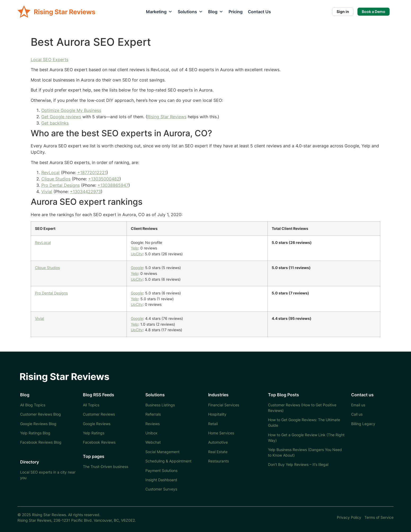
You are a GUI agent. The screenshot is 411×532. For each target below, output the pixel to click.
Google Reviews (97, 424)
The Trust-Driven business (106, 467)
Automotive (218, 442)
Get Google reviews (61, 117)
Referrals (153, 414)
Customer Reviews (99, 414)
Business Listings (160, 405)
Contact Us (259, 12)
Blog (216, 12)
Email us (358, 405)
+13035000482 (104, 179)
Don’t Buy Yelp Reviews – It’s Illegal (298, 464)
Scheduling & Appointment (168, 461)
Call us (357, 414)
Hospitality (217, 414)
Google (137, 268)
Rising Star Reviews (167, 117)
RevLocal (50, 172)
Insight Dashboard (161, 480)
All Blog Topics (33, 405)
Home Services (221, 433)
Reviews (153, 424)
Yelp (135, 248)
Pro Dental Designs (61, 185)
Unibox (151, 433)
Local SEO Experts (50, 60)
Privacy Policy (349, 517)
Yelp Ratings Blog (35, 433)
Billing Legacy (363, 424)
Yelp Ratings (94, 433)
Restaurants (218, 461)
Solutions (190, 12)
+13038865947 (113, 185)
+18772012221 (92, 172)
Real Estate (218, 452)
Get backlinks (55, 123)
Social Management (162, 452)
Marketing (159, 12)
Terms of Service (379, 517)
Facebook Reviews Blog (41, 442)
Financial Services (224, 405)
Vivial (47, 192)
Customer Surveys (161, 489)
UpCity (137, 254)
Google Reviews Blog (38, 424)
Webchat (153, 442)
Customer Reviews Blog (41, 414)
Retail (213, 424)
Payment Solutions (161, 470)
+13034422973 (85, 192)
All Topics (91, 405)
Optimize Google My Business (71, 110)
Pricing (236, 12)
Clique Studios (56, 179)
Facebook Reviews (99, 442)
